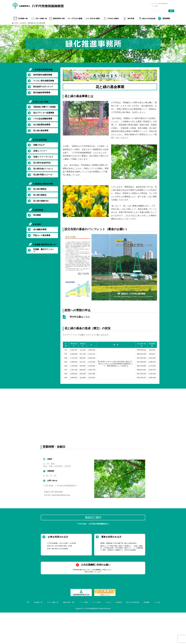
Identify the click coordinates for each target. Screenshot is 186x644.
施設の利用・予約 (69, 602)
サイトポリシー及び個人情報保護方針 (160, 4)
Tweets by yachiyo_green (37, 257)
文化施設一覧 (38, 602)
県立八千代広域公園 (133, 602)
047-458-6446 (57, 492)
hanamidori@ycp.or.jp (61, 495)
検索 (171, 11)
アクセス (108, 602)
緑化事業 (119, 602)
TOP (28, 602)
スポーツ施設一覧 (53, 602)
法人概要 (156, 6)
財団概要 (147, 602)
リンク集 (157, 602)
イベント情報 (83, 602)
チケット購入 (97, 602)
